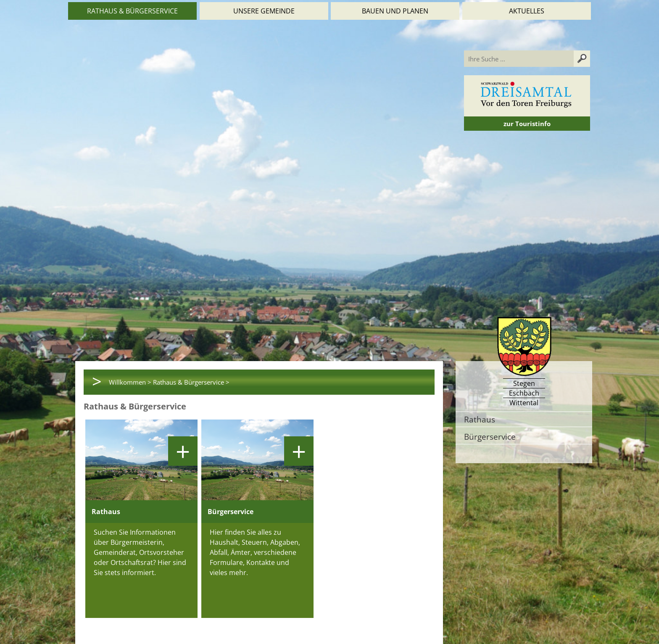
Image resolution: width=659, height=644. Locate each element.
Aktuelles (527, 11)
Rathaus (480, 419)
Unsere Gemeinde (264, 11)
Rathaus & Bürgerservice (132, 11)
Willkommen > (130, 382)
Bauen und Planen (395, 11)
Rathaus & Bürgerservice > (191, 382)
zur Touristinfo (527, 124)
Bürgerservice (490, 437)
